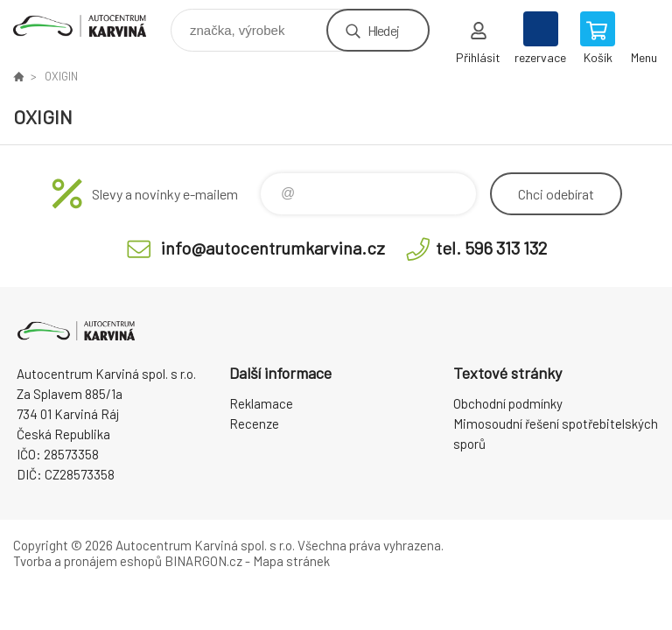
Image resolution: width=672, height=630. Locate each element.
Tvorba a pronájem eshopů (87, 561)
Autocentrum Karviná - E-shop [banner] (91, 26)
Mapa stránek (291, 561)
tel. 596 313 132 (491, 248)
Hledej (383, 30)
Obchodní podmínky (508, 403)
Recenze (254, 423)
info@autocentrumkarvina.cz (273, 248)
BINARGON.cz (203, 561)
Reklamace (261, 403)
